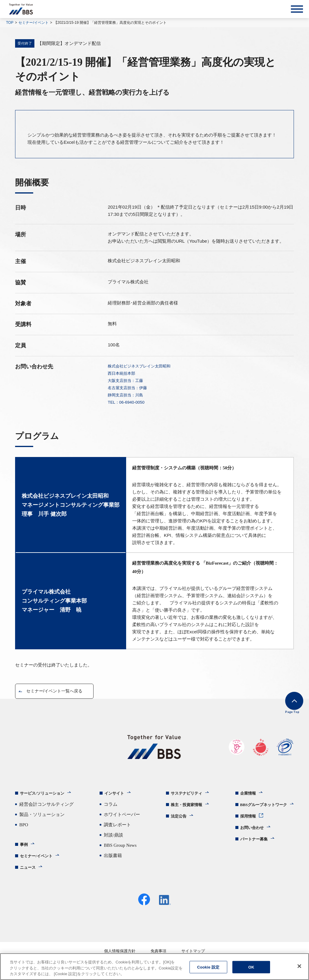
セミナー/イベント (33, 23)
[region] (154, 967)
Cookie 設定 (208, 967)
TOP (10, 23)
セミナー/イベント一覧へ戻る (58, 691)
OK (251, 967)
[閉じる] (299, 966)
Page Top (285, 710)
